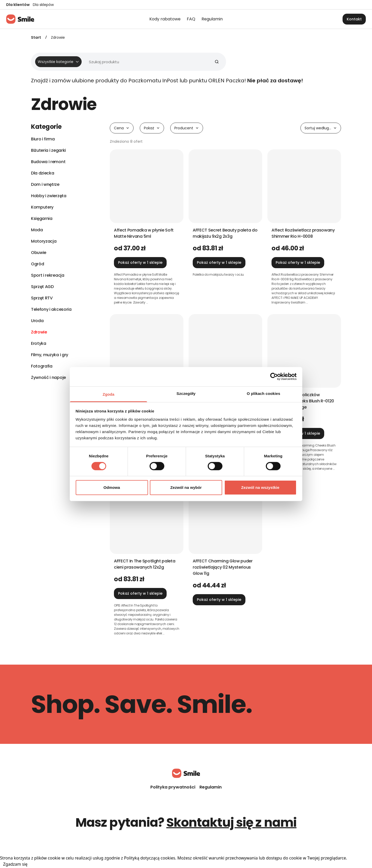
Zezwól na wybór (186, 487)
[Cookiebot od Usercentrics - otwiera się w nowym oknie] (274, 377)
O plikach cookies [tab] (263, 393)
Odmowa (112, 487)
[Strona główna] (20, 19)
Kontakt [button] (354, 19)
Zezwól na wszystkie (260, 487)
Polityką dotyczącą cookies (150, 858)
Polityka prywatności (173, 787)
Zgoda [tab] (109, 394)
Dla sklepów (43, 5)
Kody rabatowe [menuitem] (165, 19)
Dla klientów (18, 5)
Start (36, 37)
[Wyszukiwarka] (126, 62)
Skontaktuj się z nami (231, 822)
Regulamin (211, 787)
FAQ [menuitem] (191, 19)
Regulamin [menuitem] (212, 19)
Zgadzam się (15, 864)
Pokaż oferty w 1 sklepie (140, 262)
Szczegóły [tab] (186, 393)
